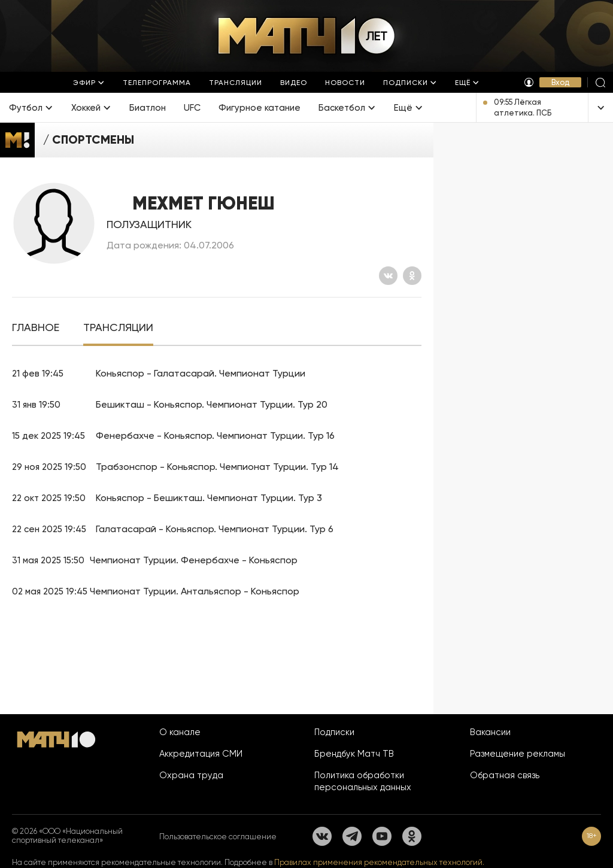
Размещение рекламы (518, 754)
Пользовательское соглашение (218, 837)
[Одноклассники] (412, 276)
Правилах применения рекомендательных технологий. (379, 862)
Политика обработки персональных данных (363, 781)
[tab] (36, 328)
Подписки (334, 732)
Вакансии (490, 732)
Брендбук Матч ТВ (354, 754)
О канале (180, 732)
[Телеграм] (352, 836)
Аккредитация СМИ (201, 754)
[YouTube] (382, 836)
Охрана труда (191, 775)
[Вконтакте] (388, 276)
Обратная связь (505, 775)
